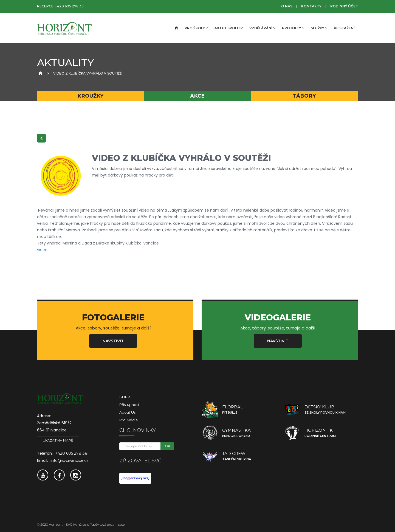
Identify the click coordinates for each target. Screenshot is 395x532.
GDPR (125, 397)
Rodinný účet (344, 6)
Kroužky (91, 96)
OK (167, 446)
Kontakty (311, 6)
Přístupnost (129, 405)
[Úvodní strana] (176, 28)
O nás (287, 6)
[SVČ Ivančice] (64, 28)
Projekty (293, 28)
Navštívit (113, 341)
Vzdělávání (262, 28)
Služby (319, 28)
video (42, 250)
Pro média (129, 420)
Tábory (304, 96)
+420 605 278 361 (70, 6)
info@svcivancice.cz (70, 460)
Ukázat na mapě (58, 440)
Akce (197, 96)
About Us (127, 412)
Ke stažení (344, 28)
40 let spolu (229, 28)
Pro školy (196, 28)
